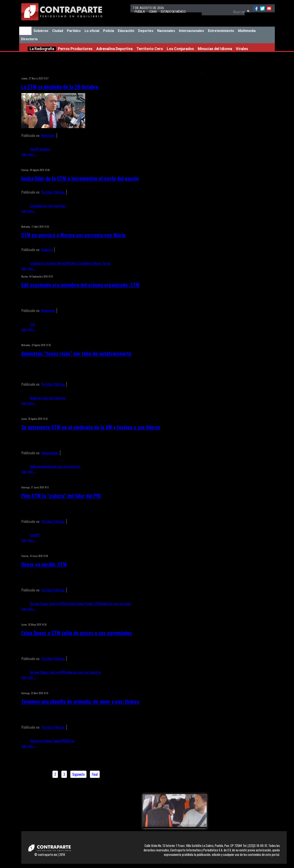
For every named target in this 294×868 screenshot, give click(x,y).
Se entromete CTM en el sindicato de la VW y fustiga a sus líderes (91, 427)
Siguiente (78, 774)
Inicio (25, 31)
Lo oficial (92, 31)
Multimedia (247, 31)
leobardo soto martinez (50, 206)
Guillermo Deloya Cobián (46, 741)
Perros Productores (75, 49)
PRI (68, 263)
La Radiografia (42, 49)
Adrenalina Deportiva (114, 49)
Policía (109, 31)
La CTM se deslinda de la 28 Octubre (60, 86)
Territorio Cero (150, 49)
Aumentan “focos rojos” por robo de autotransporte (76, 353)
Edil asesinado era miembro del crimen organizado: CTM (80, 285)
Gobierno (41, 31)
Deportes (146, 31)
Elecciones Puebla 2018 (86, 604)
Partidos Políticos (53, 192)
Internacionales (192, 31)
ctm (32, 149)
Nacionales (166, 31)
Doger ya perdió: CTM (44, 564)
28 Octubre (43, 149)
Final (95, 774)
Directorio (29, 39)
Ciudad (58, 31)
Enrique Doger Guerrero (45, 604)
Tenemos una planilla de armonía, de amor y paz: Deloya (80, 701)
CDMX (153, 12)
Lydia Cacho (78, 263)
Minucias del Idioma (215, 49)
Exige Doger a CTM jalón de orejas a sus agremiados (77, 633)
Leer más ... (29, 154)
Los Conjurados (180, 49)
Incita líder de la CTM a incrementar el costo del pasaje (80, 178)
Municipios (48, 135)
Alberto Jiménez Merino (50, 263)
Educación (126, 31)
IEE (68, 741)
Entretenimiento (221, 31)
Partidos (74, 31)
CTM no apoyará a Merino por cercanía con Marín (73, 235)
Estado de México (173, 12)
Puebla (140, 12)
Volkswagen (37, 466)
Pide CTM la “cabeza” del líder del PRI (61, 495)
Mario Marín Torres (98, 263)
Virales (242, 49)
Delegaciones (50, 453)
